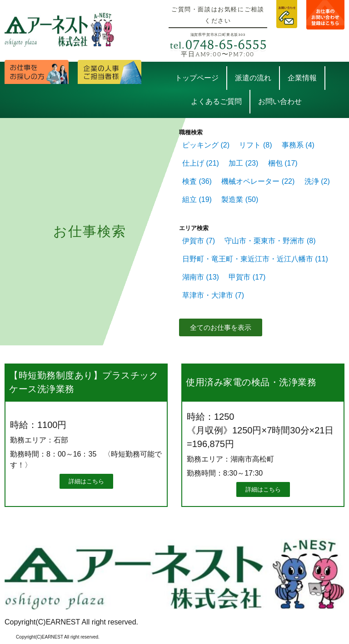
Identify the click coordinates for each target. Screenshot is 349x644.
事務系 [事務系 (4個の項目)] (298, 145)
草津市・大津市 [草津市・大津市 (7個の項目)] (213, 295)
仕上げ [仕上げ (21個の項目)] (201, 163)
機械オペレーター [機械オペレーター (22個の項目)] (258, 181)
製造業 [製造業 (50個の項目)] (240, 199)
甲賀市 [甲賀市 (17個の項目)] (247, 277)
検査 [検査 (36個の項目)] (197, 181)
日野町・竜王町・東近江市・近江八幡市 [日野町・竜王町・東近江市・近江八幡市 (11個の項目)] (255, 259)
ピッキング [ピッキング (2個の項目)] (206, 145)
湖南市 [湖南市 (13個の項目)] (201, 277)
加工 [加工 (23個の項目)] (243, 163)
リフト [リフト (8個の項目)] (255, 145)
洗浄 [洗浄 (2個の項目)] (317, 181)
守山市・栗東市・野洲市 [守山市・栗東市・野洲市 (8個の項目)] (270, 241)
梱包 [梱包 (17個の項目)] (283, 163)
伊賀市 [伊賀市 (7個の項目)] (199, 241)
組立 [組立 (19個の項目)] (197, 199)
